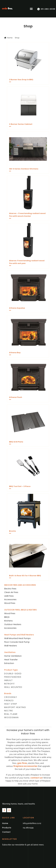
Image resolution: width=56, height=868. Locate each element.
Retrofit (9, 684)
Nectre (9, 711)
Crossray (11, 697)
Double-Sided (13, 674)
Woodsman (11, 717)
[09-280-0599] (38, 9)
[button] (31, 9)
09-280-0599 (48, 9)
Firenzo (9, 700)
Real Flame (11, 714)
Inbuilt (8, 680)
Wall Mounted (13, 687)
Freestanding (13, 677)
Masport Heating (15, 707)
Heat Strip (11, 704)
